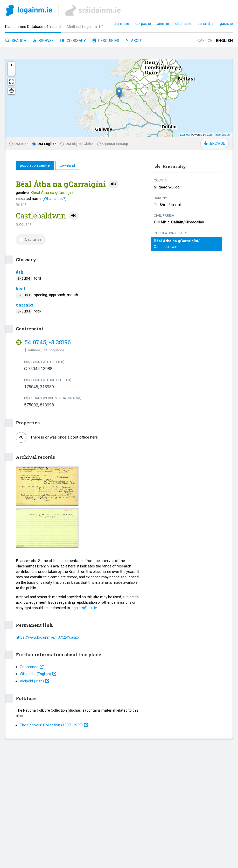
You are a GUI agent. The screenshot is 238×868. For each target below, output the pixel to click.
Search (16, 41)
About (135, 41)
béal (21, 289)
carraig (24, 305)
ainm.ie (163, 24)
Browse (43, 41)
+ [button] (12, 65)
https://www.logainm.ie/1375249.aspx (47, 637)
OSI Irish (19, 144)
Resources (106, 41)
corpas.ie (143, 24)
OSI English (44, 144)
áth (20, 272)
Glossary (73, 41)
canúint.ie (206, 24)
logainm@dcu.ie (84, 608)
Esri (209, 135)
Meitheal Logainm (85, 27)
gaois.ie (226, 24)
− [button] (12, 72)
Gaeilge (205, 41)
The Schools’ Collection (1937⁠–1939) (54, 725)
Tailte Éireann (223, 135)
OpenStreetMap (113, 144)
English (224, 41)
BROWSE (215, 143)
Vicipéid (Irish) (34, 681)
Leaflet (184, 135)
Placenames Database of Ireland (33, 27)
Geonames (32, 667)
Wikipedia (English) (38, 674)
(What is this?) (54, 199)
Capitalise (31, 239)
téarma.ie (121, 24)
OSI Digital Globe (77, 144)
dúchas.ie (183, 24)
